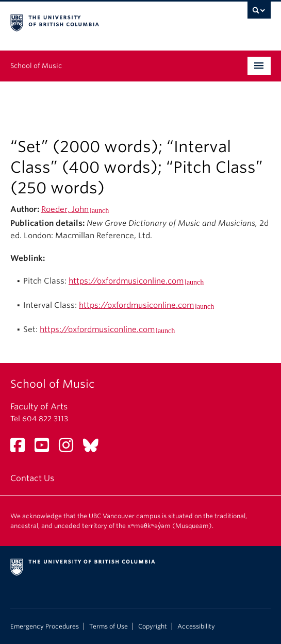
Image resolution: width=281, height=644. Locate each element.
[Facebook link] (21, 448)
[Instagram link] (70, 448)
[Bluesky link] (95, 448)
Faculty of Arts (39, 407)
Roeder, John (65, 209)
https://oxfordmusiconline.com (126, 281)
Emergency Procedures (45, 626)
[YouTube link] (46, 448)
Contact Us (32, 478)
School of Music (36, 66)
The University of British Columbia (102, 21)
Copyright (153, 626)
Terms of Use (109, 626)
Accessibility (196, 626)
